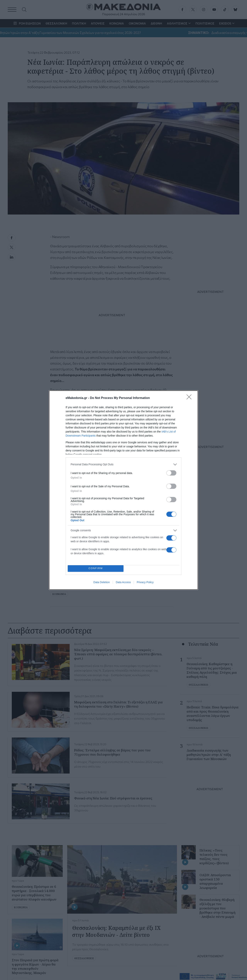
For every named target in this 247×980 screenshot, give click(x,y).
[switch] (171, 473)
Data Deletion (102, 582)
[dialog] (123, 490)
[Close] (190, 398)
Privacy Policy (145, 582)
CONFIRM (96, 568)
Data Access (123, 582)
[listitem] (123, 464)
